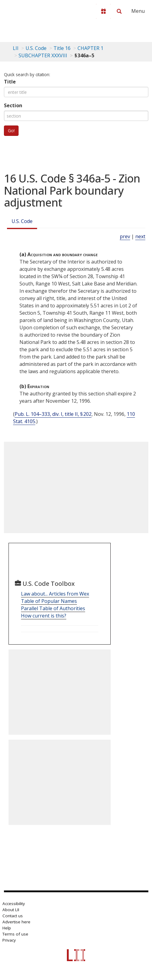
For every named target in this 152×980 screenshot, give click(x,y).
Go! (11, 131)
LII (16, 48)
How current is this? (44, 616)
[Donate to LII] (103, 11)
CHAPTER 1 (90, 48)
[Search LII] (119, 11)
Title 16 (62, 48)
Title (10, 82)
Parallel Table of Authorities (53, 608)
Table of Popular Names (49, 601)
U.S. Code (22, 221)
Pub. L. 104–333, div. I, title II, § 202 (53, 414)
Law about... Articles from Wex (55, 594)
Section (13, 105)
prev (125, 236)
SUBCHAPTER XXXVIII (43, 55)
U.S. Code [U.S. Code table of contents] (36, 48)
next (140, 236)
